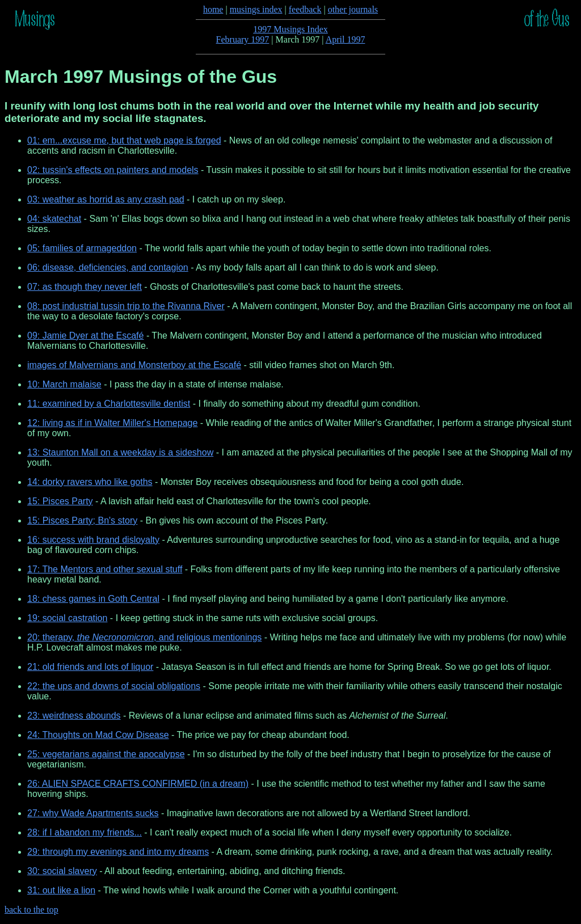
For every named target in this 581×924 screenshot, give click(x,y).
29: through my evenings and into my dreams (118, 852)
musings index (256, 9)
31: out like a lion (61, 890)
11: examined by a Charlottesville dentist (109, 404)
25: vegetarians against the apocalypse (106, 754)
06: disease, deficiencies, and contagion (108, 267)
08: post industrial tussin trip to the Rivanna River (126, 306)
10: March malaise (64, 384)
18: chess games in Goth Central (93, 599)
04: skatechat (54, 219)
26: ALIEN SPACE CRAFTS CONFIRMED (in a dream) (138, 784)
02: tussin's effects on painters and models (113, 170)
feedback (305, 9)
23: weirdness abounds (74, 716)
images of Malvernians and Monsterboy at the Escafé (134, 365)
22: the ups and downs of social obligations (114, 686)
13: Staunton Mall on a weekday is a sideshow (120, 452)
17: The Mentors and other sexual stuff (105, 569)
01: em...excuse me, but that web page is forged (124, 140)
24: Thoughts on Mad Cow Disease (98, 735)
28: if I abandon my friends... (85, 832)
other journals (353, 9)
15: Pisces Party (60, 501)
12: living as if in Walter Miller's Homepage (112, 423)
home (213, 9)
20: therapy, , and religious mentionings (144, 637)
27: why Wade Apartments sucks (93, 813)
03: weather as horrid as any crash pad (106, 199)
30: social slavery (62, 871)
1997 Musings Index (290, 29)
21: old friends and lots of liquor (90, 667)
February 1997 (243, 39)
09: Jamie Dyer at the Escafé (85, 336)
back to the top (31, 910)
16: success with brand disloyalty (93, 540)
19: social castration (67, 618)
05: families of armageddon (82, 248)
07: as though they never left (85, 287)
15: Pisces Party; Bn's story (82, 520)
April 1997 (346, 39)
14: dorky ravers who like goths (90, 482)
